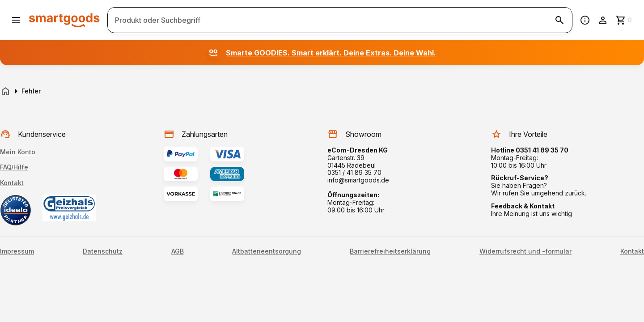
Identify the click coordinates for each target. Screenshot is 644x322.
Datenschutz (103, 251)
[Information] (585, 20)
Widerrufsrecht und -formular (525, 251)
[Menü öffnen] (16, 20)
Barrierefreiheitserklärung (390, 251)
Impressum (17, 251)
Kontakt (12, 183)
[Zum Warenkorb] (624, 20)
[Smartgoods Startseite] (64, 20)
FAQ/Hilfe (14, 167)
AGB (178, 251)
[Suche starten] (559, 20)
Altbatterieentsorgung (267, 251)
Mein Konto (18, 152)
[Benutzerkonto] (603, 20)
